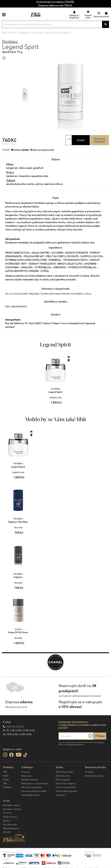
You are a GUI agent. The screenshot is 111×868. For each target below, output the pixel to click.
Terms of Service (73, 744)
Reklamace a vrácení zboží (35, 783)
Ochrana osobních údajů (34, 791)
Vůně (6, 776)
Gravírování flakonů (66, 783)
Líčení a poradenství (66, 787)
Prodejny (89, 772)
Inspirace (60, 795)
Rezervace (27, 776)
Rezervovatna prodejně (100, 140)
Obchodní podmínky (32, 787)
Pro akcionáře (10, 825)
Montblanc (10, 41)
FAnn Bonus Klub (64, 772)
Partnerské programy (66, 791)
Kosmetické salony (94, 776)
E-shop (7, 722)
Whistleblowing (11, 828)
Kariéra (7, 821)
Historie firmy (10, 817)
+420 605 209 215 (15, 727)
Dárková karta (63, 776)
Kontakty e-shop (11, 805)
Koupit (81, 140)
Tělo (5, 783)
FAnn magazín (63, 780)
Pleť (5, 772)
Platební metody (30, 780)
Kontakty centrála (12, 809)
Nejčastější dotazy (31, 795)
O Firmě (7, 813)
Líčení (6, 780)
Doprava (26, 772)
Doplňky (7, 787)
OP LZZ (7, 832)
